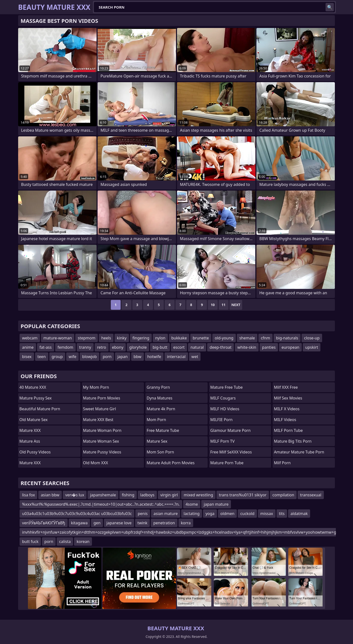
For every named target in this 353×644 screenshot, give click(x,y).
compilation (283, 495)
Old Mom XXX (96, 463)
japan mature (216, 504)
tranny (85, 347)
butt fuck (30, 541)
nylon (160, 338)
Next (236, 305)
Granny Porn (158, 387)
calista (65, 541)
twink (143, 523)
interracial (176, 357)
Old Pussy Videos (35, 452)
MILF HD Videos (225, 409)
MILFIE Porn (221, 420)
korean (83, 541)
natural (197, 347)
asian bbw (50, 495)
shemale (247, 338)
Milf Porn (282, 463)
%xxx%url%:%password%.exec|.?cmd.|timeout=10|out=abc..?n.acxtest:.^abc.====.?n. (101, 504)
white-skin (247, 347)
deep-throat (221, 347)
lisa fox (28, 495)
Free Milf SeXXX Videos (231, 452)
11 (224, 305)
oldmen (227, 514)
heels (106, 338)
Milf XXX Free (286, 387)
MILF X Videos (287, 409)
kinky (122, 338)
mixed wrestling (198, 495)
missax (267, 514)
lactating (192, 514)
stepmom (87, 338)
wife (72, 357)
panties (269, 347)
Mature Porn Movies (102, 398)
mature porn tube (227, 463)
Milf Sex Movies (288, 398)
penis (143, 514)
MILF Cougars (223, 398)
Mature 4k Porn (161, 409)
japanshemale (103, 495)
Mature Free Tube (227, 387)
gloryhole (138, 347)
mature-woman (58, 338)
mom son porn (160, 452)
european (290, 347)
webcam (30, 338)
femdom (65, 347)
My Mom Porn (96, 387)
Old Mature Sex (33, 420)
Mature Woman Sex (101, 441)
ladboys (147, 495)
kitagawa (79, 523)
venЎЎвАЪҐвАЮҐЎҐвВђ (44, 523)
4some (192, 504)
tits (282, 514)
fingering (141, 338)
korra (186, 523)
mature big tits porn (293, 441)
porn (107, 357)
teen (42, 357)
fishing (128, 495)
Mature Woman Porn (102, 430)
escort (179, 347)
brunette (201, 338)
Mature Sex (157, 441)
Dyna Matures (159, 398)
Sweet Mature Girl (100, 409)
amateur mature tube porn (299, 452)
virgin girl (169, 495)
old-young (224, 338)
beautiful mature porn (40, 409)
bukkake (179, 338)
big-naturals (287, 338)
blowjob (89, 357)
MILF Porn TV (222, 441)
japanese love (119, 523)
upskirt (312, 347)
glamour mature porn (231, 430)
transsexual (311, 495)
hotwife (154, 357)
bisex (27, 357)
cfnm (265, 338)
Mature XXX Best (98, 420)
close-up (312, 338)
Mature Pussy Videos (102, 452)
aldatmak (299, 514)
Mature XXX (30, 430)
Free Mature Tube (163, 430)
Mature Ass (30, 441)
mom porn (156, 420)
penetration (164, 523)
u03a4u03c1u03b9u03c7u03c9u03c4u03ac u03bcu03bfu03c (77, 514)
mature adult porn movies (170, 463)
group (57, 357)
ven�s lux (75, 495)
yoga (210, 514)
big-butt (160, 347)
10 (213, 305)
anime (28, 347)
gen (97, 523)
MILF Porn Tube (288, 430)
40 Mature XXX (33, 387)
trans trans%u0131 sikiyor (243, 495)
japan (123, 357)
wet (195, 357)
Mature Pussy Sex (36, 398)
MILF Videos (285, 420)
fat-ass (46, 347)
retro (102, 347)
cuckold (247, 514)
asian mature (166, 514)
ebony (118, 347)
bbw (138, 357)
